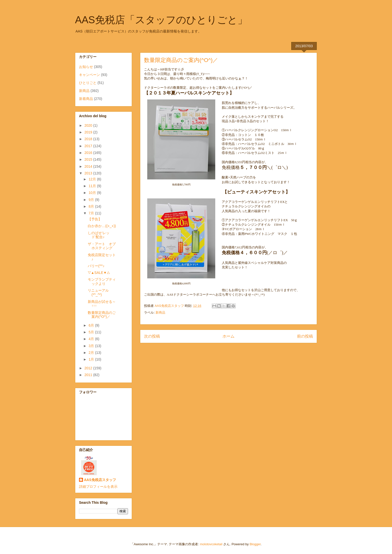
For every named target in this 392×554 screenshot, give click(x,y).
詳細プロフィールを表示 (98, 487)
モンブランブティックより (102, 281)
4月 (92, 339)
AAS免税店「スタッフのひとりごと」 (161, 20)
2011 (89, 375)
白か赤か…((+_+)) (102, 226)
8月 (92, 206)
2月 (92, 353)
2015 (89, 159)
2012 (89, 368)
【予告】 (95, 219)
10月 (93, 193)
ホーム (228, 336)
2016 (89, 153)
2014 (89, 166)
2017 (89, 146)
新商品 (160, 312)
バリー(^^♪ (96, 266)
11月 (93, 186)
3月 (92, 346)
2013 (89, 173)
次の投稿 (152, 336)
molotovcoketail (211, 544)
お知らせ (86, 67)
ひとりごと (88, 83)
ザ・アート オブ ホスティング (103, 246)
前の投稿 (305, 336)
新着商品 (86, 99)
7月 (92, 213)
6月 (92, 325)
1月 (92, 359)
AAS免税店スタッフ (100, 480)
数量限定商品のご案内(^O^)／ (102, 315)
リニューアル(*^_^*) (98, 292)
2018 (89, 139)
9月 (92, 200)
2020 (89, 125)
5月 (92, 332)
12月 (93, 179)
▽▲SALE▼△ (99, 273)
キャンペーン (89, 75)
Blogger (255, 544)
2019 (89, 132)
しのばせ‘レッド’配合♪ (99, 235)
